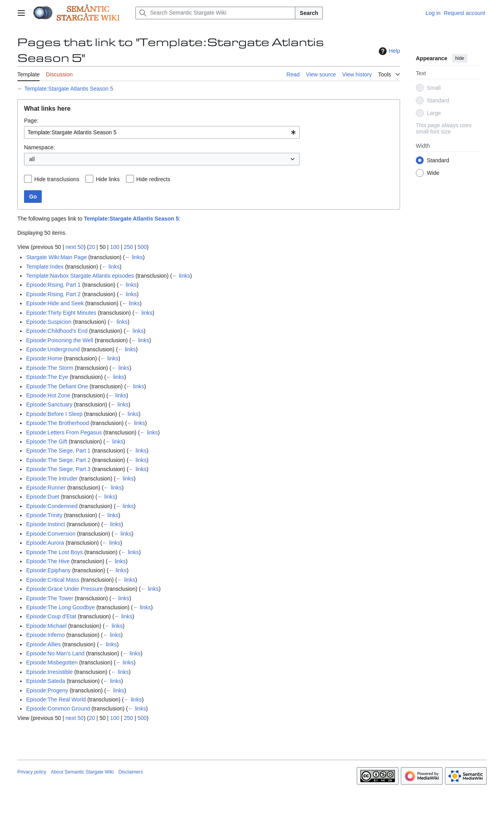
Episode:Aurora (45, 543)
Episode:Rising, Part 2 (53, 294)
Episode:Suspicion (49, 322)
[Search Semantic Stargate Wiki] (215, 13)
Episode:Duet (43, 497)
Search (309, 13)
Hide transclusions (57, 179)
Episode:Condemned (52, 506)
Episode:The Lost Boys (54, 552)
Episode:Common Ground (58, 709)
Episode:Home (44, 358)
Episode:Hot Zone (48, 395)
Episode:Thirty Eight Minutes (61, 313)
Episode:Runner (46, 488)
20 (92, 247)
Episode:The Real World (56, 699)
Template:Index (45, 267)
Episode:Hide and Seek (55, 303)
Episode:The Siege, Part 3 (58, 469)
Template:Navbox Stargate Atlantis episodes (80, 276)
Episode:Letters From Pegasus (64, 432)
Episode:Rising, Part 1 (53, 285)
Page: (31, 121)
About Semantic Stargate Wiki (82, 772)
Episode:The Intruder (52, 479)
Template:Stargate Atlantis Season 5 (69, 89)
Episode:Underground (53, 349)
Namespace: (40, 147)
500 (142, 247)
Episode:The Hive (48, 561)
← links (134, 257)
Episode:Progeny (47, 690)
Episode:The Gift (46, 442)
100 (115, 247)
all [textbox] (32, 159)
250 (128, 247)
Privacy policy (32, 772)
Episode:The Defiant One (57, 386)
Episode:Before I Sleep (54, 414)
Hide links (108, 179)
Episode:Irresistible (49, 672)
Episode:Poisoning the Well (59, 340)
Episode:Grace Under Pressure (64, 589)
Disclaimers (131, 772)
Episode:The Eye (47, 377)
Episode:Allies (43, 644)
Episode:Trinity (44, 515)
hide (460, 58)
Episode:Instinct (45, 524)
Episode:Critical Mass (53, 580)
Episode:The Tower (50, 598)
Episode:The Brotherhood (57, 423)
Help (388, 51)
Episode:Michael (46, 626)
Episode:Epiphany (48, 570)
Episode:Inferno (45, 635)
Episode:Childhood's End (57, 331)
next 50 (74, 247)
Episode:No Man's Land (55, 653)
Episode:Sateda (45, 681)
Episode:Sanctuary (49, 404)
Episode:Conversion (51, 534)
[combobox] (162, 132)
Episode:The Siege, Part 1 (58, 451)
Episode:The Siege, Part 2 (58, 460)
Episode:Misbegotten (52, 662)
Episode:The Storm (50, 368)
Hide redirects (153, 179)
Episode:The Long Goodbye (60, 607)
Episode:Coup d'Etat (51, 616)
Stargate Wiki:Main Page (56, 257)
